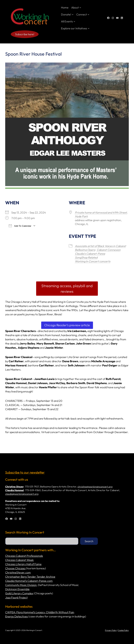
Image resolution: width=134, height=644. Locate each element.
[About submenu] (80, 7)
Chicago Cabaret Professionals (24, 556)
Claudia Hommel (15, 490)
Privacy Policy (111, 630)
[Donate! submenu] (73, 14)
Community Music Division (21, 585)
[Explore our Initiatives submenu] (89, 28)
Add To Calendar (20, 226)
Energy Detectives (17, 616)
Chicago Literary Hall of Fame (23, 564)
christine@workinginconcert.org (95, 487)
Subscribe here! (25, 34)
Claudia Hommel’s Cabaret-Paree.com (29, 581)
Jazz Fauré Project (16, 597)
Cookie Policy (123, 630)
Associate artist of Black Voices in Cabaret (100, 246)
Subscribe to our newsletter (25, 472)
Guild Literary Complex (19, 593)
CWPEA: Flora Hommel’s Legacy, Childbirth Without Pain (40, 612)
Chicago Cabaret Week (19, 560)
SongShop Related (86, 257)
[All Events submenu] (74, 21)
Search (89, 541)
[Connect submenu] (88, 14)
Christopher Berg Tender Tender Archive (30, 577)
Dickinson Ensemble (17, 589)
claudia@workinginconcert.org (22, 494)
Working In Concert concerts (93, 261)
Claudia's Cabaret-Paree (90, 254)
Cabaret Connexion (109, 250)
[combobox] (42, 541)
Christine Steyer (14, 487)
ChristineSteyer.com (18, 572)
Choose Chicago (15, 568)
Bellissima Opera (85, 250)
